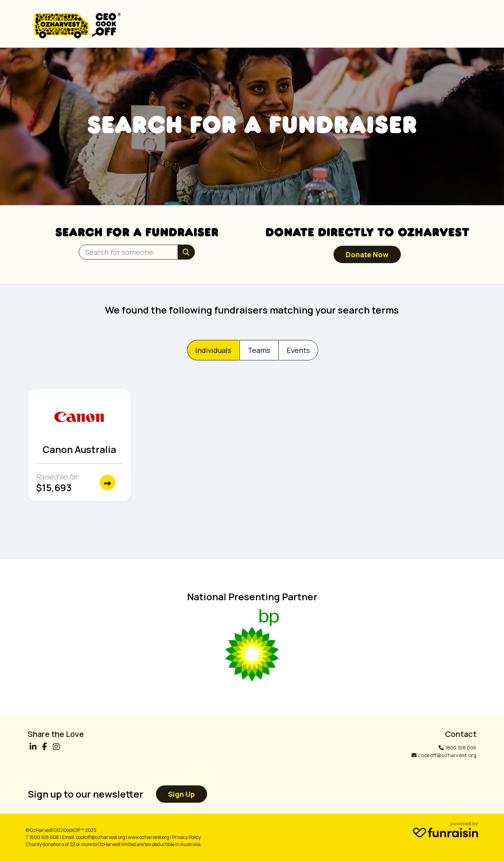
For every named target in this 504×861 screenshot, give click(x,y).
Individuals (213, 350)
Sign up (182, 794)
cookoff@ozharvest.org (447, 755)
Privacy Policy (186, 837)
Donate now (367, 254)
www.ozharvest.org (149, 837)
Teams (259, 350)
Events (298, 350)
